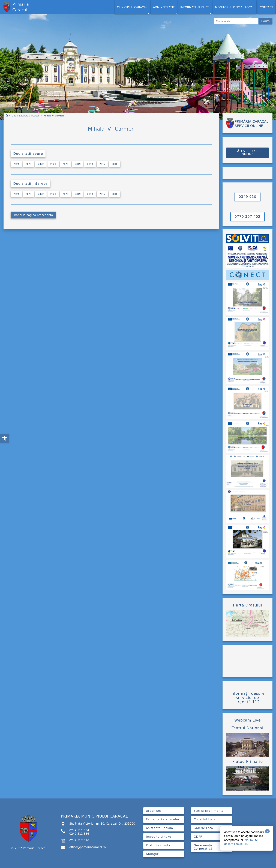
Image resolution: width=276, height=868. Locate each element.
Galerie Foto (203, 828)
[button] (5, 439)
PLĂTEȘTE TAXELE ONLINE (248, 153)
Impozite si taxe (159, 837)
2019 (78, 164)
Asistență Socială (160, 828)
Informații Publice (195, 7)
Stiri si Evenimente (209, 811)
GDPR (198, 837)
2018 (90, 164)
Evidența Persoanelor (163, 819)
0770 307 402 (247, 217)
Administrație (164, 7)
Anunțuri (153, 854)
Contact (266, 7)
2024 (16, 164)
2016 (115, 164)
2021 (53, 164)
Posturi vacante (158, 845)
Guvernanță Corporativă (203, 847)
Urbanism (153, 811)
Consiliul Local (205, 819)
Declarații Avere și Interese (26, 116)
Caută (265, 21)
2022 (41, 164)
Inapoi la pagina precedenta (33, 215)
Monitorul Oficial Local (235, 7)
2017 (102, 164)
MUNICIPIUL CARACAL (132, 7)
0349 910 (248, 197)
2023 (29, 164)
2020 (66, 164)
